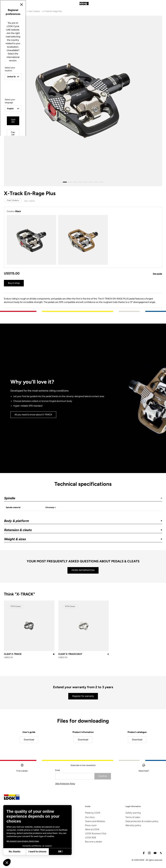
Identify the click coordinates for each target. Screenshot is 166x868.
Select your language (55, 445)
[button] (7, 862)
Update (74, 462)
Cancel (92, 462)
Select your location (54, 423)
